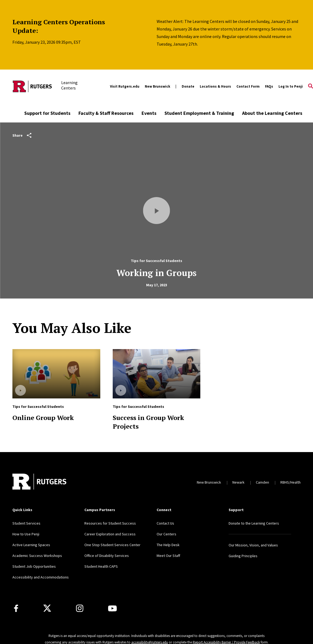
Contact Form (248, 86)
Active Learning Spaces (31, 545)
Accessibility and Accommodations (41, 577)
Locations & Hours (215, 86)
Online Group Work (43, 418)
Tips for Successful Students (156, 261)
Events (149, 113)
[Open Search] (311, 87)
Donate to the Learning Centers (254, 523)
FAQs (269, 86)
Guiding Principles (243, 556)
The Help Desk (168, 545)
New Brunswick (157, 86)
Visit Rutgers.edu (125, 86)
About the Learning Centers (272, 113)
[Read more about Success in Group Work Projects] (156, 374)
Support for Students (47, 113)
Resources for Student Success (110, 523)
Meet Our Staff (168, 556)
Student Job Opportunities (34, 566)
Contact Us (165, 523)
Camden (262, 482)
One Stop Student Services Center (112, 545)
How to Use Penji (26, 534)
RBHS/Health (290, 482)
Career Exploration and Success (110, 534)
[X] (47, 608)
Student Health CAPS (101, 566)
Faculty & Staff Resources (106, 113)
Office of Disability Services (107, 556)
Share (22, 135)
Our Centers (166, 534)
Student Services (26, 523)
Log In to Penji (291, 86)
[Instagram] (80, 608)
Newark (238, 482)
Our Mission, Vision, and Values (253, 545)
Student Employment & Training (199, 113)
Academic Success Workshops (37, 556)
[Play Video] (157, 211)
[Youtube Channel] (112, 608)
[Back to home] (39, 482)
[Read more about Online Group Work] (56, 374)
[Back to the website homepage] (32, 86)
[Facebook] (16, 608)
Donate (188, 86)
